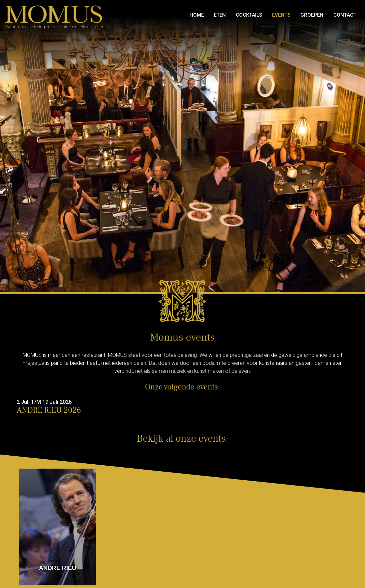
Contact (345, 15)
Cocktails (249, 15)
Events (281, 15)
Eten (220, 15)
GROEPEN (312, 15)
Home (197, 15)
